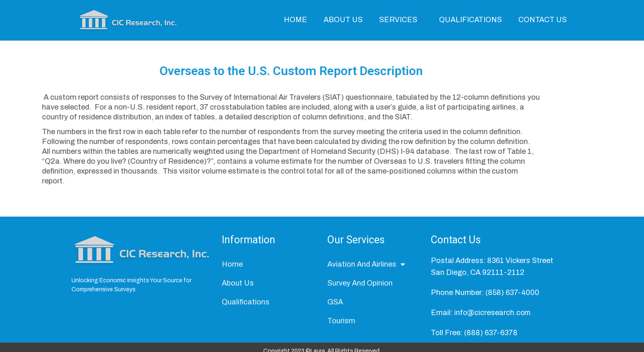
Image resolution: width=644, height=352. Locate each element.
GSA (335, 304)
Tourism (341, 323)
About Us (238, 286)
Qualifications (246, 304)
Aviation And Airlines (366, 267)
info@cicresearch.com (493, 315)
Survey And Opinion (360, 286)
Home (232, 267)
